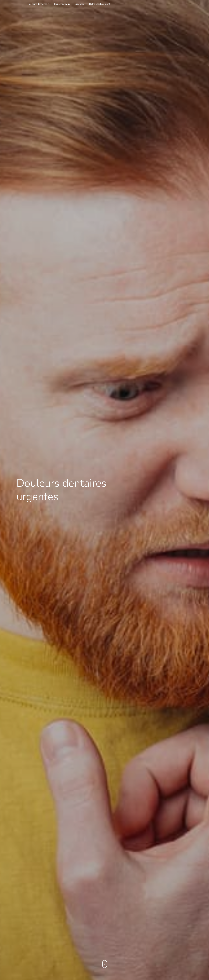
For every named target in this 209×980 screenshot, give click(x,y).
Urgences (80, 4)
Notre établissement (100, 4)
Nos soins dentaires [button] (38, 4)
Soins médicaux (62, 4)
